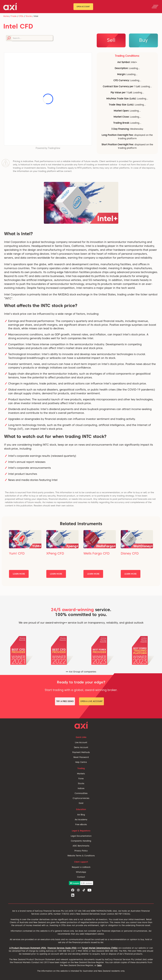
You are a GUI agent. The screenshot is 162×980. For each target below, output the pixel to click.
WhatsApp (81, 872)
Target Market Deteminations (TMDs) (100, 948)
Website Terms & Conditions (81, 856)
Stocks (29, 16)
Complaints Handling (81, 841)
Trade (14, 16)
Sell (111, 40)
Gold (81, 803)
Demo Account (81, 747)
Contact (81, 877)
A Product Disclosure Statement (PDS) (28, 948)
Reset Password (81, 757)
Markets (81, 774)
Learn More (19, 574)
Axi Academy (81, 820)
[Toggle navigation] (155, 7)
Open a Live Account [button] (91, 701)
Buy (143, 40)
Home (6, 16)
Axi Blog (81, 815)
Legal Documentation (81, 836)
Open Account (83, 7)
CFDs (21, 16)
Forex (81, 779)
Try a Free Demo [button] (65, 701)
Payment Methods (81, 752)
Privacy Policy (81, 851)
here (99, 965)
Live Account (81, 742)
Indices (81, 788)
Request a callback (81, 867)
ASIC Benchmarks (81, 846)
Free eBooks (81, 824)
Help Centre (81, 762)
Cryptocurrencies (81, 798)
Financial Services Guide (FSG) (62, 948)
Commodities (81, 793)
